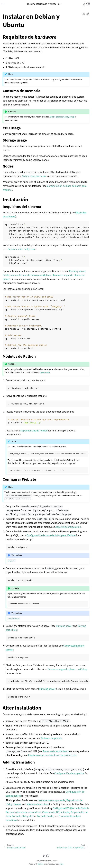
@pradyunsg (53, 864)
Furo (61, 864)
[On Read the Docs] (44, 857)
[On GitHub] (48, 857)
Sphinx (41, 864)
